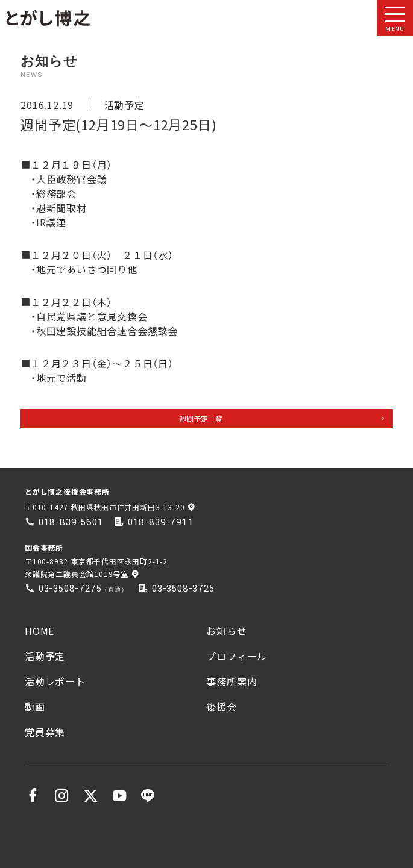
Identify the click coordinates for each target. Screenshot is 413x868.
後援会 (221, 707)
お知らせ (226, 631)
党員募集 (45, 732)
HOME (39, 631)
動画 (35, 707)
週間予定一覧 (201, 418)
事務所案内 (232, 681)
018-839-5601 (71, 522)
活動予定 (125, 105)
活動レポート (55, 681)
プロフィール (237, 656)
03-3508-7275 (70, 589)
